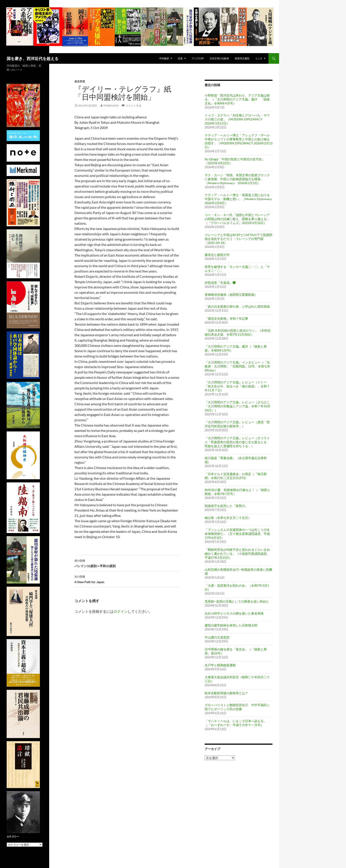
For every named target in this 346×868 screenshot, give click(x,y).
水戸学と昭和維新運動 (220, 665)
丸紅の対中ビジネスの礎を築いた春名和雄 (234, 613)
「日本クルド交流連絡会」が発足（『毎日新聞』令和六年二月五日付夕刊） (236, 476)
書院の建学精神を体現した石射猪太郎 (231, 625)
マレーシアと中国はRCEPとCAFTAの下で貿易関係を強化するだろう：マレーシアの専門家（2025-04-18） (238, 239)
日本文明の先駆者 (219, 58)
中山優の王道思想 (217, 637)
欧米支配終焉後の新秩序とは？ (226, 693)
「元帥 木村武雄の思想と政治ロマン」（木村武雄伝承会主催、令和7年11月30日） (238, 332)
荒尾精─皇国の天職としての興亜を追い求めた (237, 601)
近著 (180, 58)
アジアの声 (198, 58)
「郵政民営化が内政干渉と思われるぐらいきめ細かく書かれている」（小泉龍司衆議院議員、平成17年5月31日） (237, 554)
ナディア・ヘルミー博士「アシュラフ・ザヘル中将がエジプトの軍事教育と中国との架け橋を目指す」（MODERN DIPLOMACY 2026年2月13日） (239, 141)
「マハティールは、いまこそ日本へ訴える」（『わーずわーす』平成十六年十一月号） (236, 723)
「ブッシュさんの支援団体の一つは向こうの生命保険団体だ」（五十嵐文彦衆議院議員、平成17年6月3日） (237, 534)
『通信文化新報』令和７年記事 (226, 318)
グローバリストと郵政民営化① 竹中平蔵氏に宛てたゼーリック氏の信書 (237, 707)
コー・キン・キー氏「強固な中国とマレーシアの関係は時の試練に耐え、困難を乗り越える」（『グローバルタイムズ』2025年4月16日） (237, 219)
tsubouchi (111, 105)
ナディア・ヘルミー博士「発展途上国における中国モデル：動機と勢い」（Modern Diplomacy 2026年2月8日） (238, 199)
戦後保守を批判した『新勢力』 (226, 506)
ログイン (121, 611)
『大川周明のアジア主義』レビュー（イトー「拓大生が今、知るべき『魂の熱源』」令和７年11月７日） (237, 386)
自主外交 (80, 81)
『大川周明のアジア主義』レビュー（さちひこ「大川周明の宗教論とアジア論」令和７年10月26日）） (237, 406)
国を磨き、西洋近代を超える (33, 58)
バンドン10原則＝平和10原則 (127, 563)
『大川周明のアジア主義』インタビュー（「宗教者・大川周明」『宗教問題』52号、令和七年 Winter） (237, 366)
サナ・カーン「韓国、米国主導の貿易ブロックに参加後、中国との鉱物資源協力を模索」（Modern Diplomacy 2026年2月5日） (237, 179)
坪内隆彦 (164, 58)
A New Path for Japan (127, 579)
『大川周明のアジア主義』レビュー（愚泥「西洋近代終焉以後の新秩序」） (237, 424)
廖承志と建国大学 (217, 255)
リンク (259, 58)
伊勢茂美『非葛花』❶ (220, 283)
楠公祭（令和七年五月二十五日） (228, 518)
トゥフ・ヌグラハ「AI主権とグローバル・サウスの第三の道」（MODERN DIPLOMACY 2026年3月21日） (237, 119)
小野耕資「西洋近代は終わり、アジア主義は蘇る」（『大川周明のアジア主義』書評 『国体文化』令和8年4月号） (237, 99)
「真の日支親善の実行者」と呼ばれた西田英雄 (237, 306)
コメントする (133, 105)
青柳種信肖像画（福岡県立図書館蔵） (231, 295)
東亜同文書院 (242, 58)
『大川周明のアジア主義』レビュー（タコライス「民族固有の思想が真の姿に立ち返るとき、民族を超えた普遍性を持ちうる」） (237, 442)
